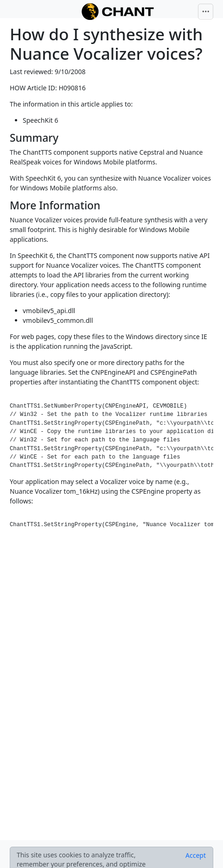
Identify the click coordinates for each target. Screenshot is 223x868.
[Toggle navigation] (206, 12)
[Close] (196, 855)
